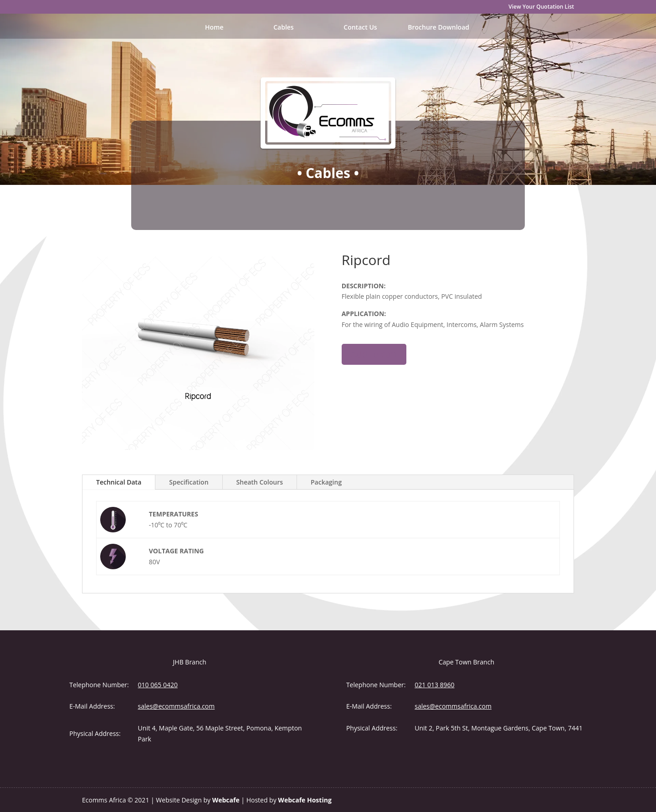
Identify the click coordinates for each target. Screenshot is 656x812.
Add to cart (374, 354)
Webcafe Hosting (305, 800)
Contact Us (360, 28)
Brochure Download (438, 28)
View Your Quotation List (541, 7)
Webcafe (226, 800)
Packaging (326, 482)
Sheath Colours (260, 482)
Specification (189, 482)
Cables (284, 28)
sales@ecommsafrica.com (177, 706)
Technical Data (119, 482)
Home (214, 28)
